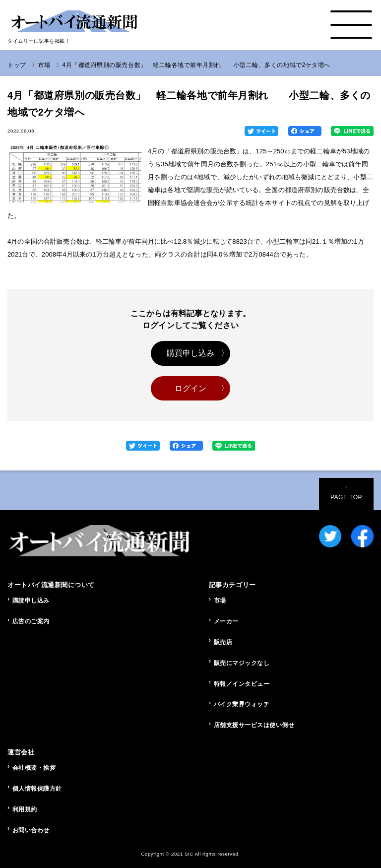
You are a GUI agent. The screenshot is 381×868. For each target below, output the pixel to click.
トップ (17, 65)
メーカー (226, 621)
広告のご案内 (31, 621)
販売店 (223, 642)
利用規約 (25, 809)
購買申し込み (191, 353)
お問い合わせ (31, 830)
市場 (44, 65)
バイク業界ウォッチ (242, 704)
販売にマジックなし (242, 663)
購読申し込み (31, 601)
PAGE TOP (346, 492)
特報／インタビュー (242, 684)
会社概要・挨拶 (34, 768)
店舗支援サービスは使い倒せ (254, 725)
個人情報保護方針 (37, 789)
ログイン (191, 388)
